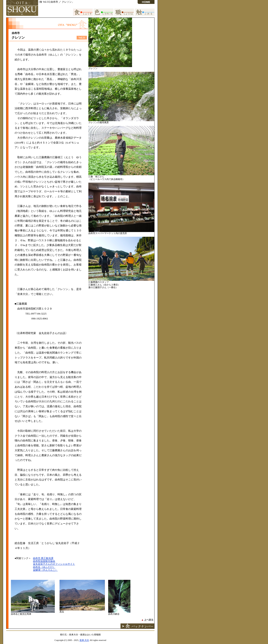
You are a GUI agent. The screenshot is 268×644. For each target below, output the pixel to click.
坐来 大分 (84, 640)
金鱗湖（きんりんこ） (45, 570)
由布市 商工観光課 (43, 558)
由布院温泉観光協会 (44, 561)
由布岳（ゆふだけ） (44, 567)
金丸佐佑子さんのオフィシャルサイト (54, 564)
